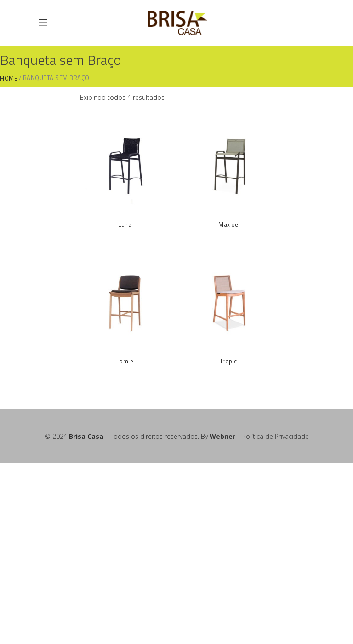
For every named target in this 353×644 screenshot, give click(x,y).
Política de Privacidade (276, 436)
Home (9, 78)
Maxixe (228, 224)
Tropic (228, 361)
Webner (222, 436)
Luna (125, 224)
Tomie (125, 361)
